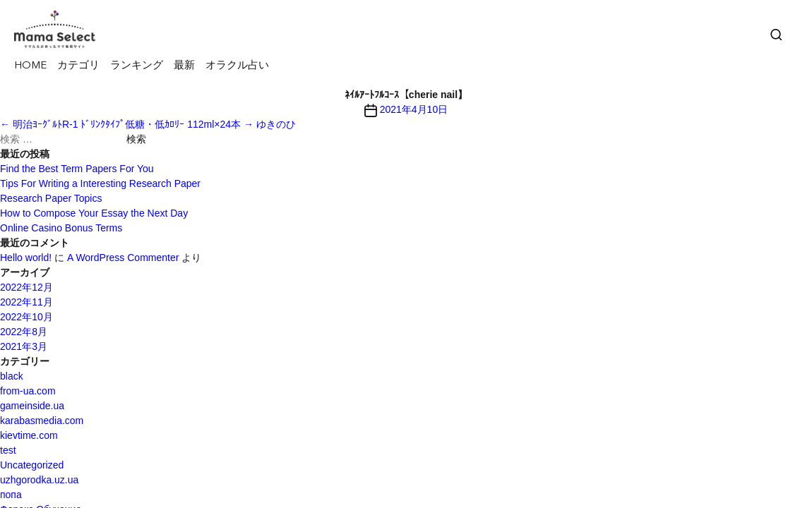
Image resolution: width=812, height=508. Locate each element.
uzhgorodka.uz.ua (39, 480)
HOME (30, 66)
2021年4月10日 (414, 109)
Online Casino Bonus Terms (61, 228)
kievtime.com (29, 435)
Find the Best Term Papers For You (77, 169)
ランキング (137, 66)
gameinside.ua (32, 406)
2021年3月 (24, 346)
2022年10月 (26, 317)
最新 (184, 66)
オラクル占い (237, 66)
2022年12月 (26, 287)
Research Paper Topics (51, 198)
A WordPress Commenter (123, 258)
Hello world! (26, 258)
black (12, 376)
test (8, 450)
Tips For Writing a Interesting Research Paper (100, 183)
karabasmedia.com (42, 421)
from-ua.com (28, 391)
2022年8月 (24, 332)
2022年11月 (26, 302)
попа (11, 495)
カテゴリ (78, 66)
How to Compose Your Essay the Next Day (94, 213)
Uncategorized (32, 465)
